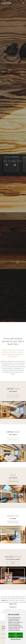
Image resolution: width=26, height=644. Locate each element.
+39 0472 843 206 (17, 610)
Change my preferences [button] (16, 639)
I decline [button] (16, 637)
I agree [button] (16, 634)
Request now (13, 396)
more (13, 563)
